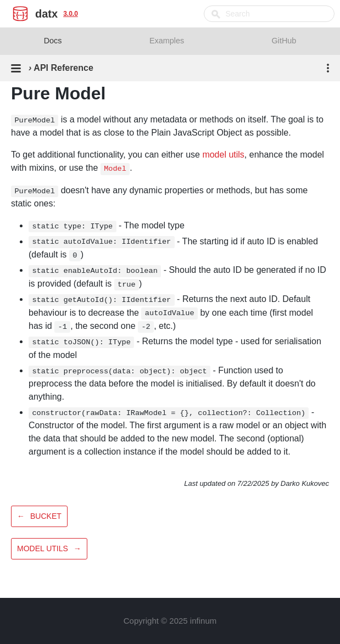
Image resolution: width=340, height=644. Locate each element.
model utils (223, 155)
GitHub (284, 41)
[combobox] (269, 14)
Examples (167, 41)
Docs (53, 41)
